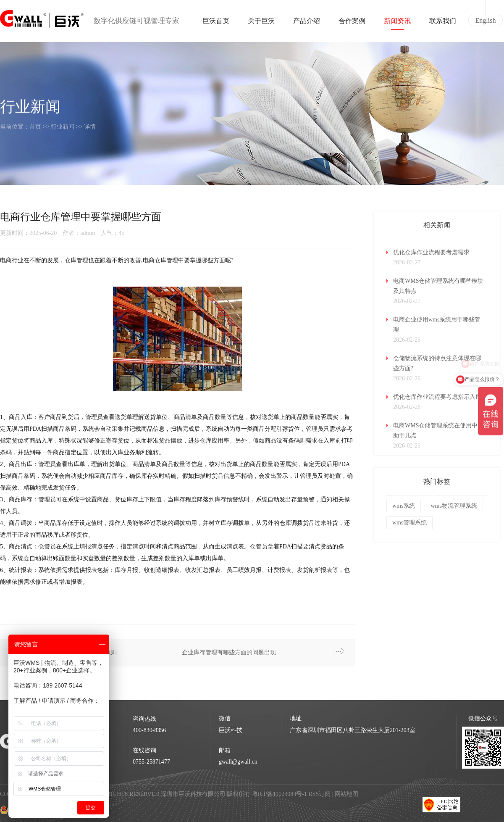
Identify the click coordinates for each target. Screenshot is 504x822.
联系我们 (443, 24)
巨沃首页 (216, 24)
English (486, 20)
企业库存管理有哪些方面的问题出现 (229, 652)
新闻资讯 (397, 24)
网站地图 (346, 794)
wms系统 (404, 506)
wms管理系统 (409, 523)
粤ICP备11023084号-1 (280, 794)
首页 (35, 127)
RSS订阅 (319, 794)
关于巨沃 (261, 24)
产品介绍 (307, 24)
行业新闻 (63, 127)
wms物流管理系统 (454, 506)
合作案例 (352, 24)
